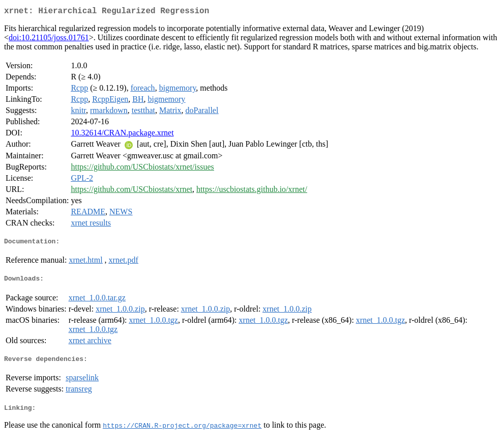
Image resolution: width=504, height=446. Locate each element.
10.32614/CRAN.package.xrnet (122, 135)
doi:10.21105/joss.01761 (49, 39)
